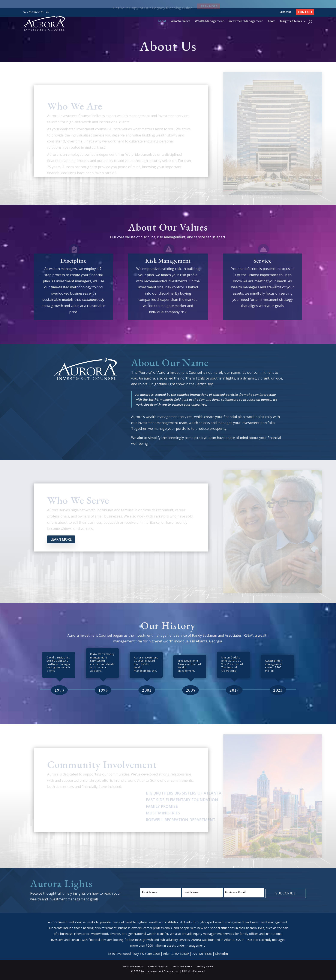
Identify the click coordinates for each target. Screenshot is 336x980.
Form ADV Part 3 (182, 967)
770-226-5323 (35, 12)
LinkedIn (221, 958)
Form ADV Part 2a (133, 967)
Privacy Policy (205, 967)
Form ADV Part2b (158, 967)
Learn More (208, 4)
